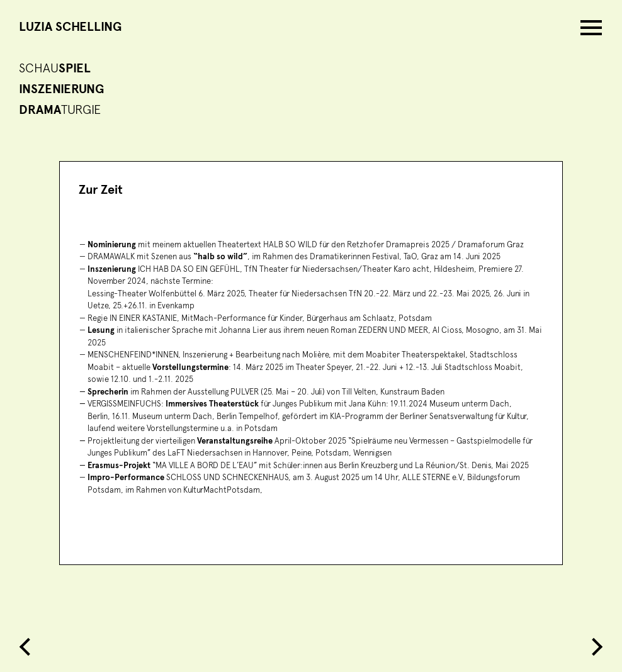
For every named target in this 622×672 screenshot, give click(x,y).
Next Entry (594, 647)
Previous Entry (28, 647)
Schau (55, 69)
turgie (60, 110)
